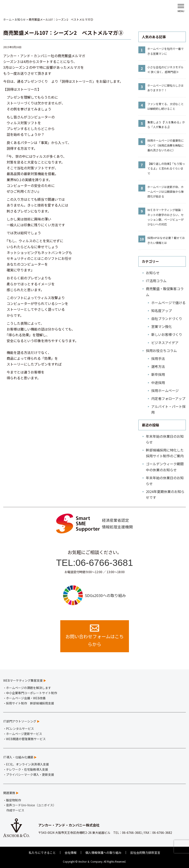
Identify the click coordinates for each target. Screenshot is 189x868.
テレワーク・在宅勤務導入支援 (27, 769)
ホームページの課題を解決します (29, 688)
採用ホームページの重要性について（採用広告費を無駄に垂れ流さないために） (166, 145)
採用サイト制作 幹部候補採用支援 (30, 703)
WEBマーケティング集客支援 (23, 680)
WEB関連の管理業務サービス (26, 739)
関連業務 (9, 793)
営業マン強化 (162, 326)
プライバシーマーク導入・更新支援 (30, 775)
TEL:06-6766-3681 (94, 563)
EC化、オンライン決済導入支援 (27, 764)
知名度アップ (162, 311)
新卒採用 (158, 374)
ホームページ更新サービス (24, 734)
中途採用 (158, 383)
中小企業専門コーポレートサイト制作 (32, 693)
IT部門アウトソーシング (20, 721)
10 (142, 239)
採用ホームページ (165, 390)
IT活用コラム (156, 281)
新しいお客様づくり (167, 334)
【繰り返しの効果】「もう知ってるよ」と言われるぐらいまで (166, 168)
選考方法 (158, 366)
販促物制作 (14, 800)
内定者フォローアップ (168, 398)
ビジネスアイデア (165, 343)
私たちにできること (42, 853)
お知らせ (153, 273)
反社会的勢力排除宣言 (145, 853)
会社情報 (71, 853)
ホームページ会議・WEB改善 (26, 698)
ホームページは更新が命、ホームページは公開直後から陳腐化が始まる (166, 192)
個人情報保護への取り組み (103, 853)
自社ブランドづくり (167, 318)
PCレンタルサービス (20, 729)
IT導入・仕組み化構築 (18, 757)
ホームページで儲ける (168, 303)
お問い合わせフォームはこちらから (95, 636)
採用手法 (158, 358)
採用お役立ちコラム (161, 351)
